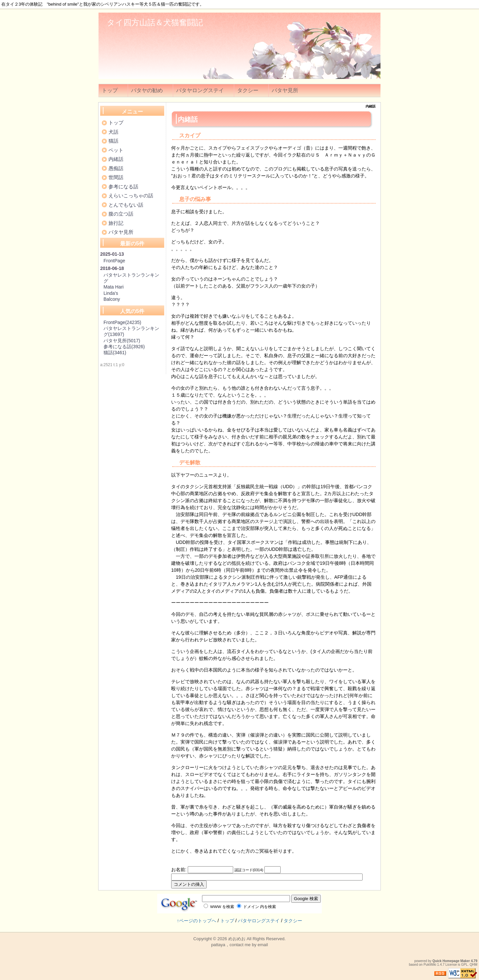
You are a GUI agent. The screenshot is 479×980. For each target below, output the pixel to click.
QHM (474, 965)
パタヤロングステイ (200, 90)
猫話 (113, 141)
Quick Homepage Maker (451, 961)
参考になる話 (123, 187)
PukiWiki (430, 965)
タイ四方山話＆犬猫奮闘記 (155, 22)
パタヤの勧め (147, 90)
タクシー (248, 90)
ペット (116, 150)
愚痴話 (116, 168)
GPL (464, 965)
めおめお (237, 939)
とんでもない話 (126, 205)
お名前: (179, 870)
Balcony (112, 299)
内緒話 (116, 159)
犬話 (113, 132)
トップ (110, 90)
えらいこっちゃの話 (131, 196)
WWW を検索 (219, 907)
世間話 (116, 177)
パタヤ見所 (285, 90)
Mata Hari (114, 287)
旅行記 (116, 223)
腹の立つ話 (121, 214)
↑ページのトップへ (197, 921)
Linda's (111, 293)
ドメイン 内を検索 (256, 907)
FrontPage (114, 261)
